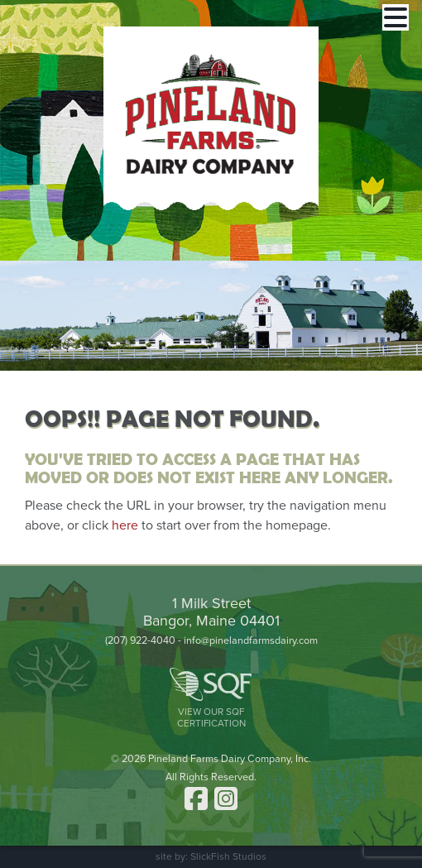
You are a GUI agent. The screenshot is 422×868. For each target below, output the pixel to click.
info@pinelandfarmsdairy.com (251, 640)
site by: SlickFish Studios (211, 856)
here (125, 525)
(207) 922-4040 (140, 640)
